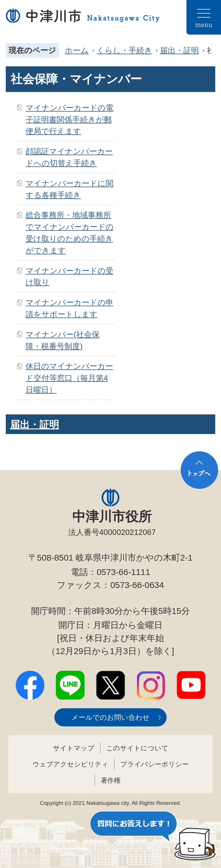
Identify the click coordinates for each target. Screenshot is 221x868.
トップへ (199, 470)
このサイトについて (137, 748)
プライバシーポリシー (155, 764)
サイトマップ (74, 748)
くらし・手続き (124, 50)
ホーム (77, 50)
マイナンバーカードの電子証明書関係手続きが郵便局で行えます (69, 120)
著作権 (111, 780)
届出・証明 (179, 50)
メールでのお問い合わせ (110, 717)
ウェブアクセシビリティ (71, 764)
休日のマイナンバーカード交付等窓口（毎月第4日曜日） (69, 378)
